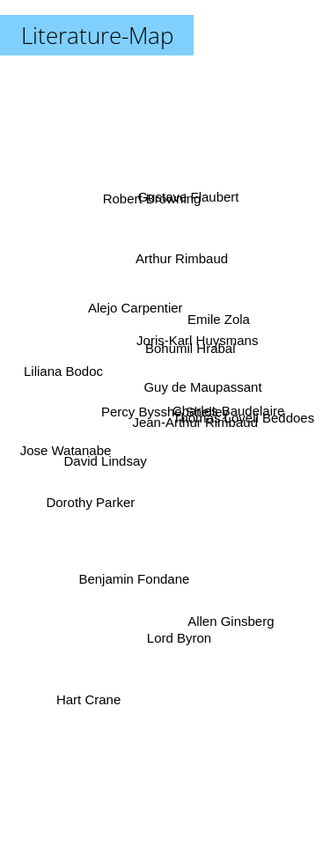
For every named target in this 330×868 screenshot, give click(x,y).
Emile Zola (220, 319)
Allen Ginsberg (221, 599)
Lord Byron (178, 612)
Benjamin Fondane (132, 594)
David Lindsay (99, 464)
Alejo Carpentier (128, 315)
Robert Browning (156, 223)
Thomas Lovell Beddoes (235, 419)
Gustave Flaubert (178, 198)
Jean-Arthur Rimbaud (196, 433)
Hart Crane (92, 673)
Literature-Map (97, 35)
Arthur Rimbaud (176, 242)
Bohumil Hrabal (195, 338)
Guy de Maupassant (208, 394)
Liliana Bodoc (82, 365)
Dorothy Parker (91, 516)
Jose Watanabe (60, 450)
